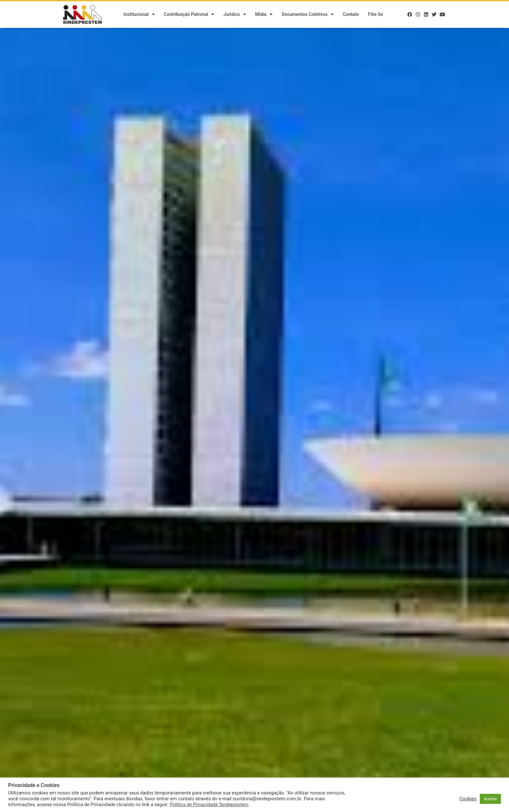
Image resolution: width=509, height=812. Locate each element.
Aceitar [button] (490, 799)
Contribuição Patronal (189, 15)
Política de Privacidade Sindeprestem (209, 805)
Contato (351, 15)
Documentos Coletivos (308, 15)
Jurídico (235, 15)
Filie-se (376, 15)
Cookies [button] (468, 799)
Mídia (264, 15)
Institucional (139, 15)
